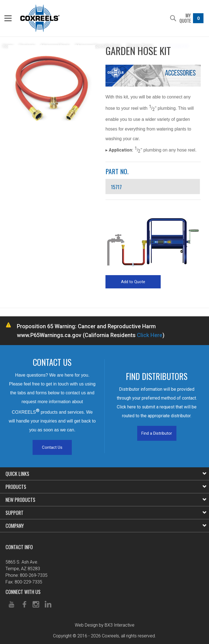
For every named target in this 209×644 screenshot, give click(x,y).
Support (106, 513)
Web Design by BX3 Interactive (105, 625)
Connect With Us (23, 592)
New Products (106, 500)
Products (106, 487)
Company (106, 526)
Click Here (150, 335)
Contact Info (19, 547)
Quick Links (106, 474)
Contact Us (52, 447)
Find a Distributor (157, 433)
